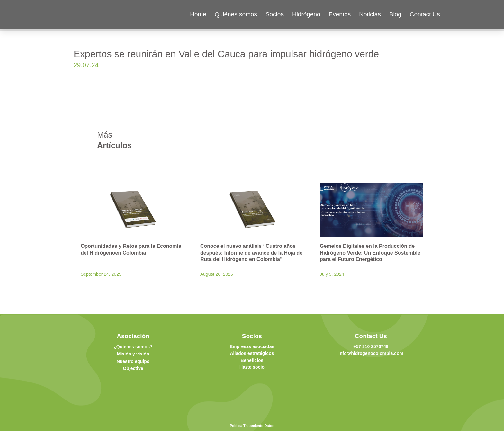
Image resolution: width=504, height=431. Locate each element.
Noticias (370, 14)
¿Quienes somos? (133, 347)
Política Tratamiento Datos (252, 426)
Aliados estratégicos (252, 353)
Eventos (340, 14)
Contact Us (425, 14)
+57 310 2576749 (371, 346)
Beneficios (252, 360)
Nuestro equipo (133, 361)
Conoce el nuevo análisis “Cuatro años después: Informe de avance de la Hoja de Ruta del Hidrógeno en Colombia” (251, 253)
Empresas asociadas (252, 346)
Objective (133, 368)
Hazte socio (252, 367)
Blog (395, 14)
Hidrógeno (306, 14)
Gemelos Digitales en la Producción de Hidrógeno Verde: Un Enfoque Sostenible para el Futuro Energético (370, 253)
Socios (275, 14)
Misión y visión (133, 354)
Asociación (133, 336)
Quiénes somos (236, 14)
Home (198, 14)
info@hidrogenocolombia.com (371, 353)
